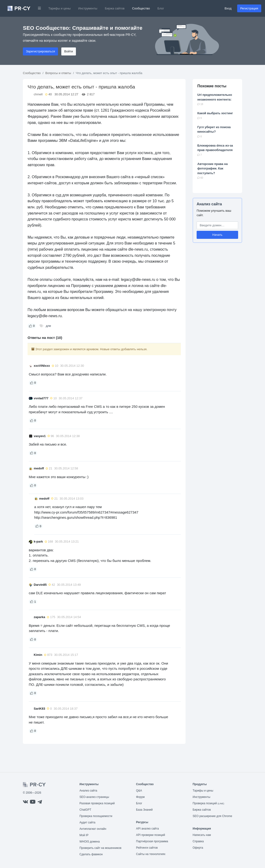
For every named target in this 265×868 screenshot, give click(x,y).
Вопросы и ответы (58, 73)
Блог (161, 8)
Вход (228, 8)
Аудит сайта (87, 822)
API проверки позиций (151, 835)
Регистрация (249, 8)
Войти (69, 51)
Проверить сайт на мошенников (100, 848)
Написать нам (202, 835)
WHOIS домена (90, 842)
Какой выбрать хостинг (215, 113)
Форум (140, 797)
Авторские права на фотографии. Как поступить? (213, 169)
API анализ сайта (147, 829)
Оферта (198, 848)
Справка (198, 841)
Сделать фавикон (91, 854)
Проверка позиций (208, 803)
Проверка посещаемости (96, 816)
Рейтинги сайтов (147, 848)
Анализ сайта (209, 204)
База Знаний (144, 810)
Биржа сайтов (115, 8)
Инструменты (88, 8)
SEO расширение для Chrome (212, 816)
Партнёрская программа (152, 841)
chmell (38, 94)
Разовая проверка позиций (97, 803)
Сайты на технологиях (151, 854)
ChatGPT (85, 810)
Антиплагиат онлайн (93, 829)
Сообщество (141, 8)
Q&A (139, 791)
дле (48, 326)
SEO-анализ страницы (94, 797)
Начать (217, 235)
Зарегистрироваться (40, 51)
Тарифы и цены (60, 8)
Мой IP (84, 835)
